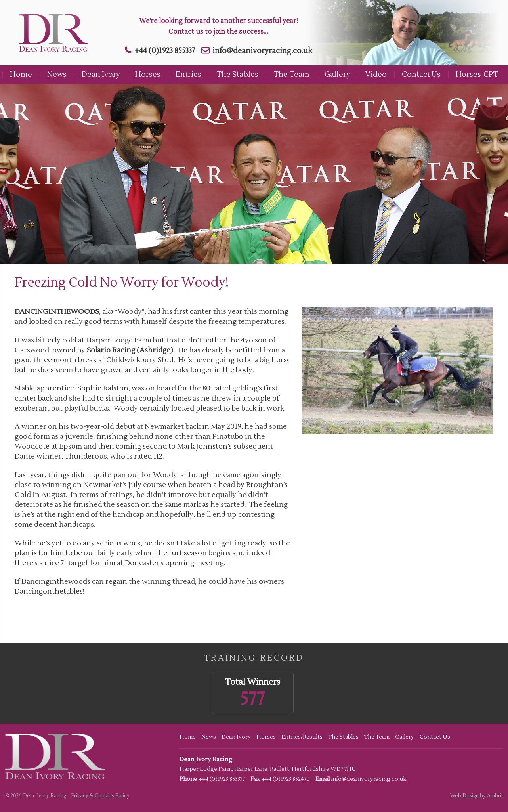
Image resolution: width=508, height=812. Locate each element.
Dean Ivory (101, 75)
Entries (188, 75)
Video (376, 75)
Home (21, 75)
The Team (291, 75)
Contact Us (421, 75)
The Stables (237, 75)
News (57, 75)
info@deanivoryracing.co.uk (262, 51)
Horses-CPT (477, 75)
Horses (148, 75)
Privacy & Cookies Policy (100, 796)
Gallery (337, 75)
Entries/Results (302, 737)
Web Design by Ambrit (476, 796)
